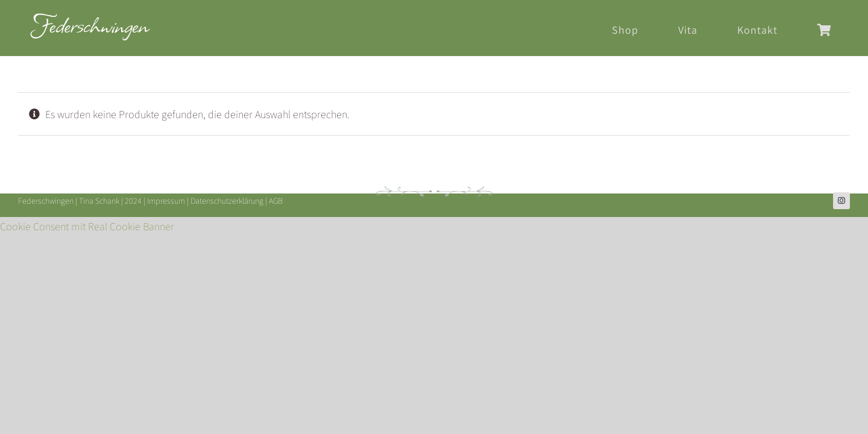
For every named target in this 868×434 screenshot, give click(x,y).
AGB (276, 201)
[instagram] (841, 201)
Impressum (166, 201)
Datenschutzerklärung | (230, 201)
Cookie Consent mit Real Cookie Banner (87, 226)
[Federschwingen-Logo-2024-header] (90, 18)
